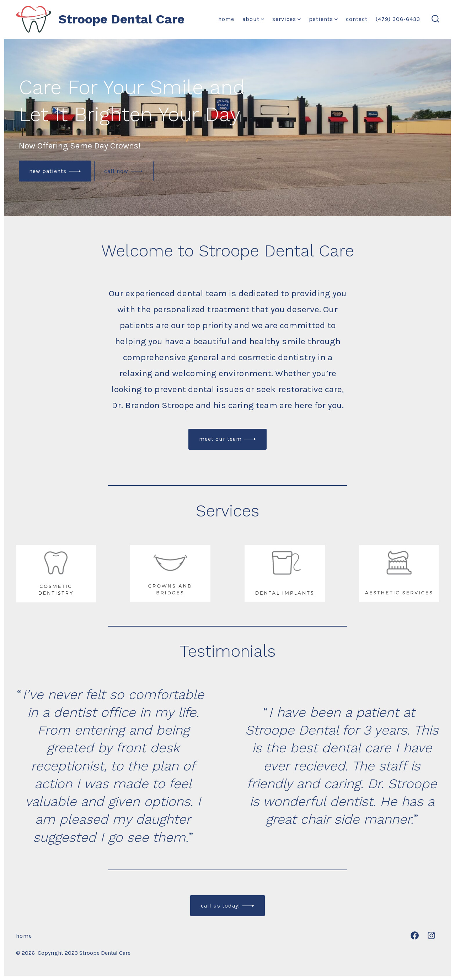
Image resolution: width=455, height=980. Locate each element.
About (253, 19)
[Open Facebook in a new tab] (415, 935)
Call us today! (220, 906)
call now (116, 171)
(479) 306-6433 (398, 19)
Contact (357, 19)
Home (226, 19)
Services (287, 19)
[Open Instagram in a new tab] (431, 935)
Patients (323, 19)
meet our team (220, 439)
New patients (48, 171)
